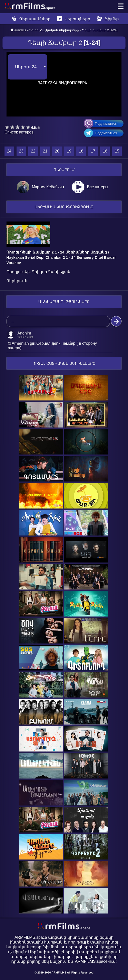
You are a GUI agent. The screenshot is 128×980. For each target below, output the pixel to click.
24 (9, 151)
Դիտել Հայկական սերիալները (54, 30)
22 (33, 151)
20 (57, 151)
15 (117, 151)
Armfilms (20, 30)
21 (45, 151)
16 (105, 151)
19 (69, 151)
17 (93, 151)
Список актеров (19, 132)
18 (81, 151)
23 (21, 151)
